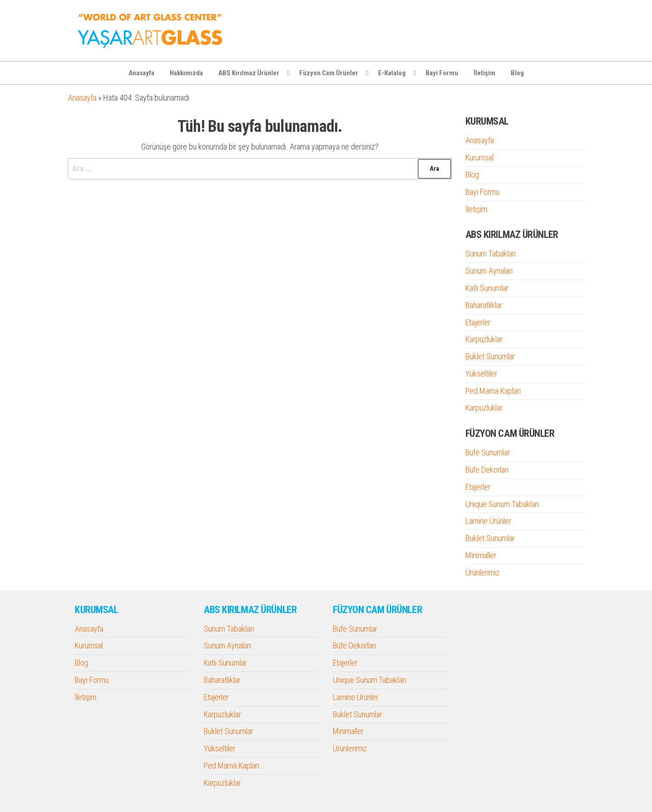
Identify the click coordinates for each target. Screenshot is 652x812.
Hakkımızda (186, 73)
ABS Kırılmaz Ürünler (249, 73)
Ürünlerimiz (482, 573)
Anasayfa (141, 73)
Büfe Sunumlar (488, 452)
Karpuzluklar (484, 339)
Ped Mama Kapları (493, 391)
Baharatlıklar (484, 305)
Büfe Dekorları (487, 470)
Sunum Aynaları (489, 271)
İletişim (484, 73)
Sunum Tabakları (491, 254)
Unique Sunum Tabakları (502, 504)
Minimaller (481, 555)
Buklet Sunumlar (490, 356)
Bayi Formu (442, 73)
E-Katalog (392, 73)
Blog (517, 73)
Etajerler (478, 322)
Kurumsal (479, 157)
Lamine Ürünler (488, 521)
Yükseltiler (481, 374)
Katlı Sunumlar (487, 288)
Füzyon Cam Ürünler (329, 73)
